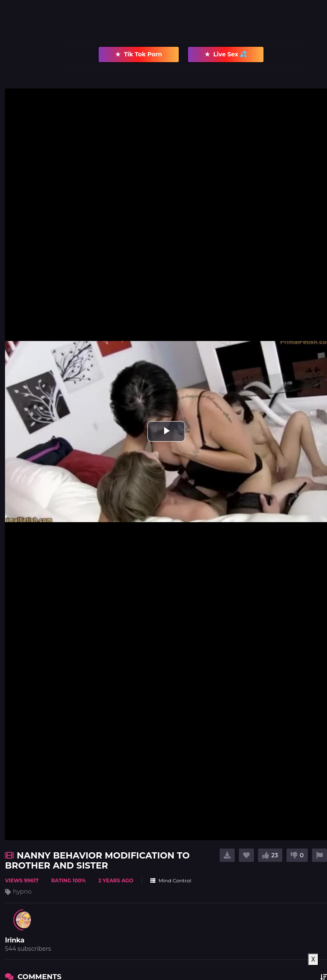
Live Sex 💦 (226, 54)
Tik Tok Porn (139, 54)
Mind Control (171, 880)
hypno (22, 892)
